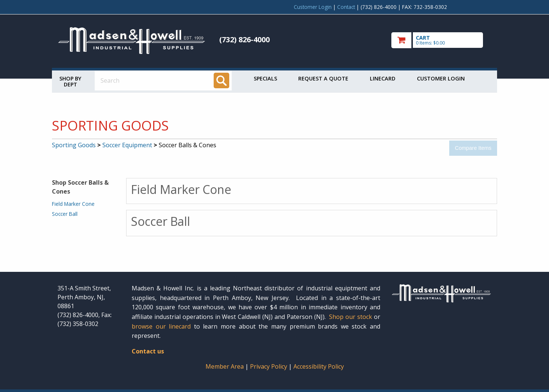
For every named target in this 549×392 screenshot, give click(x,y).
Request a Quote (323, 78)
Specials (265, 78)
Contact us (148, 351)
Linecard (383, 78)
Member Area (225, 366)
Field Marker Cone (73, 204)
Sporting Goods (74, 145)
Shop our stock (351, 317)
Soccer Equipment (127, 145)
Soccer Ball (65, 214)
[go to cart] (441, 40)
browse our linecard (161, 326)
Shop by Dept (70, 81)
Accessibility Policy (319, 366)
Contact (346, 7)
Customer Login (313, 7)
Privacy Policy (269, 366)
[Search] (221, 80)
